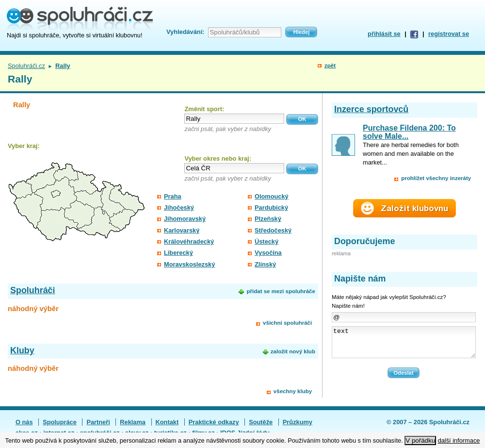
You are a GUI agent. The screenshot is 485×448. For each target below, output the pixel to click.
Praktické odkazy (214, 423)
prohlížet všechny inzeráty (436, 178)
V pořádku (420, 440)
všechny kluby (293, 391)
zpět (330, 66)
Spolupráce (60, 423)
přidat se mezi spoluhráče (281, 291)
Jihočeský (179, 207)
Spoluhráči (33, 290)
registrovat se (449, 34)
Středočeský (273, 230)
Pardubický (271, 207)
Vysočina (268, 253)
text (404, 345)
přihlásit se (384, 34)
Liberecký (178, 253)
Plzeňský (268, 219)
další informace (459, 440)
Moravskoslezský (189, 264)
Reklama (133, 423)
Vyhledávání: (185, 32)
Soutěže (261, 423)
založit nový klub (293, 351)
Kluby (22, 350)
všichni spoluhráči (287, 323)
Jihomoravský (185, 219)
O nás (24, 423)
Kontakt (167, 423)
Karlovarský (182, 230)
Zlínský (265, 264)
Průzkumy (298, 423)
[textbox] (234, 119)
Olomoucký (272, 196)
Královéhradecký (189, 241)
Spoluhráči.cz (26, 66)
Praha (173, 196)
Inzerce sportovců (371, 109)
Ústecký (267, 241)
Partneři (98, 423)
